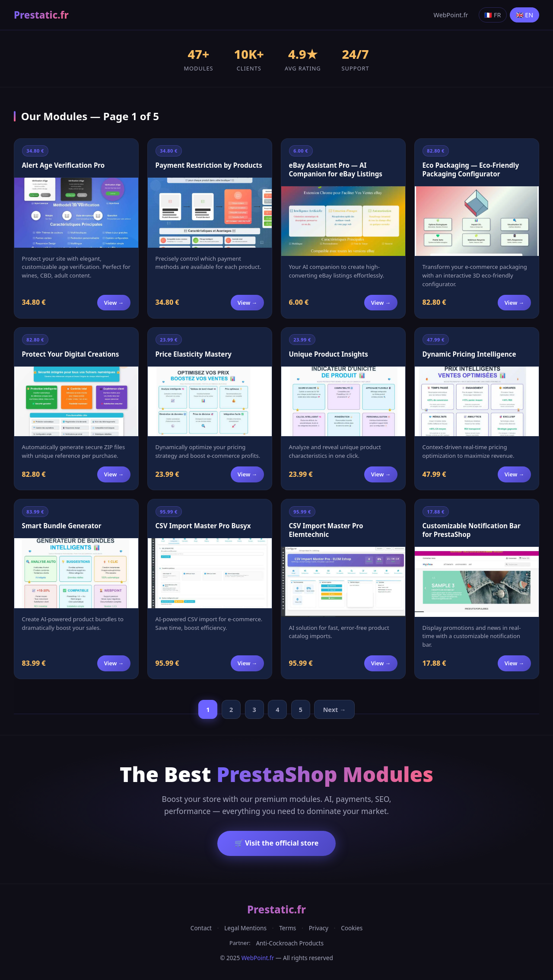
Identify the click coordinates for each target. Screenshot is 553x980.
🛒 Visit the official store (276, 843)
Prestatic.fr (41, 15)
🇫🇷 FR (493, 15)
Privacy (319, 928)
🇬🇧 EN (525, 15)
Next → (335, 710)
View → (114, 303)
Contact (201, 928)
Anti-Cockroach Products (290, 943)
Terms (288, 928)
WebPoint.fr (451, 15)
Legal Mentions (245, 928)
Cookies (352, 928)
